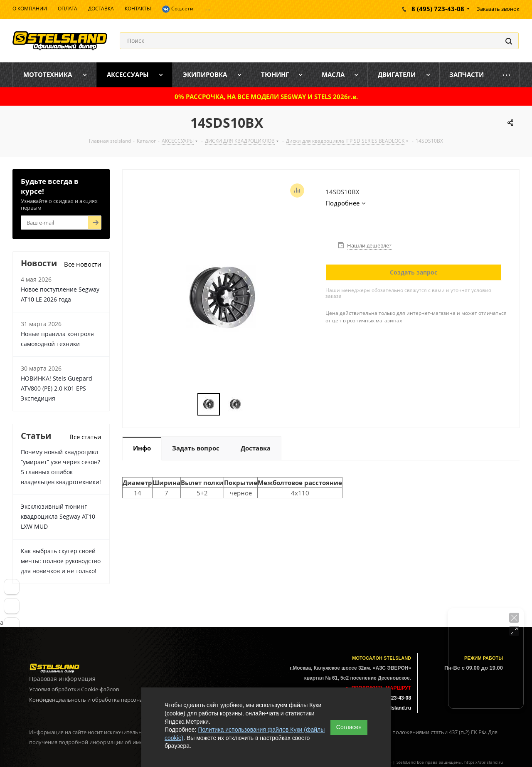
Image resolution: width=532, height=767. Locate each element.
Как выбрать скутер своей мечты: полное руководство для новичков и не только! (61, 561)
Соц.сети (177, 9)
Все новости (83, 264)
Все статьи (85, 437)
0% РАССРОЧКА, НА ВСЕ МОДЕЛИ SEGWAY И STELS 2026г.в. (266, 96)
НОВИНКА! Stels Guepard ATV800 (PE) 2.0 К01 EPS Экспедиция (57, 388)
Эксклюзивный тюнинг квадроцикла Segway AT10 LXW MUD (58, 516)
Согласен (349, 727)
